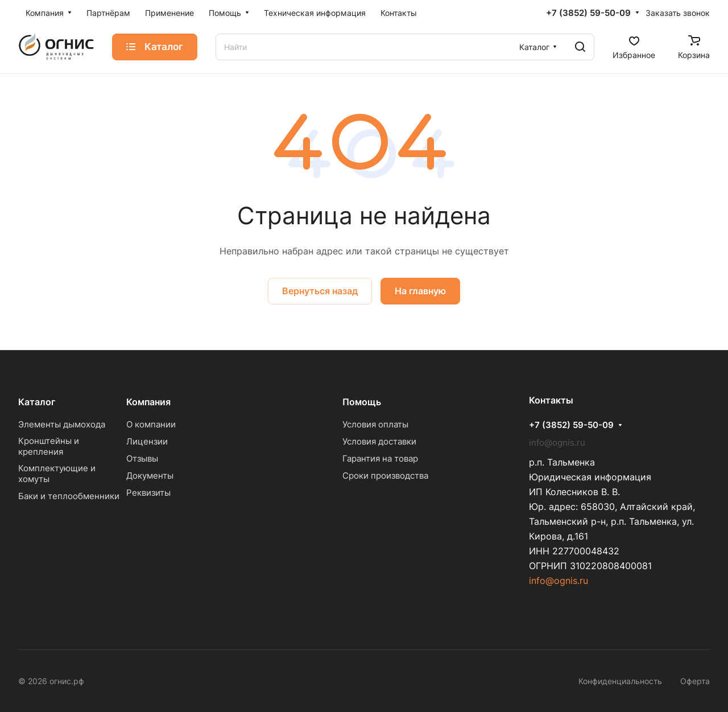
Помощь (362, 402)
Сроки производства (385, 476)
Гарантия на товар (380, 458)
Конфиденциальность (620, 681)
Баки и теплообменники (69, 496)
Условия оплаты (375, 424)
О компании (151, 424)
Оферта (695, 681)
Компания (148, 402)
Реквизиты (148, 493)
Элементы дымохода (62, 424)
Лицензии (147, 441)
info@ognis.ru (559, 581)
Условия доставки (379, 441)
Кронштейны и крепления (49, 446)
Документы (150, 476)
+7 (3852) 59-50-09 (588, 13)
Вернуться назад (320, 291)
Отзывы (142, 458)
